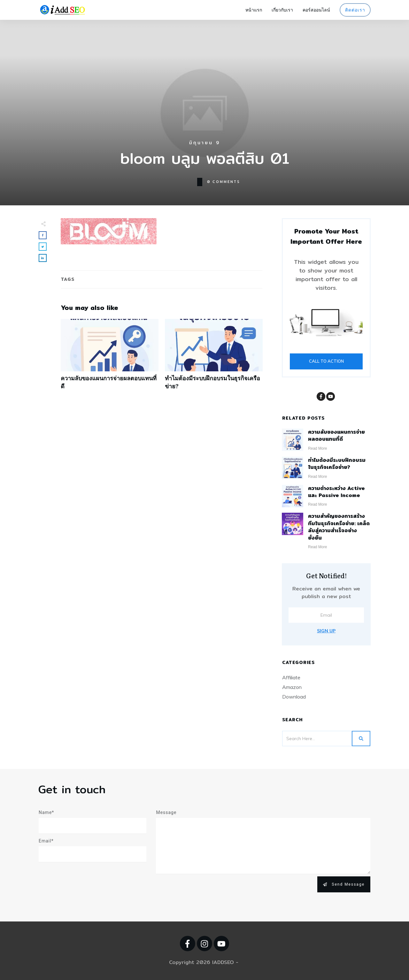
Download (294, 697)
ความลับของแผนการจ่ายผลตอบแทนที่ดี (110, 358)
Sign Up (326, 631)
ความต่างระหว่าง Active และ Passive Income (336, 492)
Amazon (292, 687)
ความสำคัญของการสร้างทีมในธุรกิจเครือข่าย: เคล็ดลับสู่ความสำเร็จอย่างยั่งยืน (339, 527)
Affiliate (291, 677)
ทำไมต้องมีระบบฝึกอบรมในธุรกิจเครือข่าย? (214, 358)
